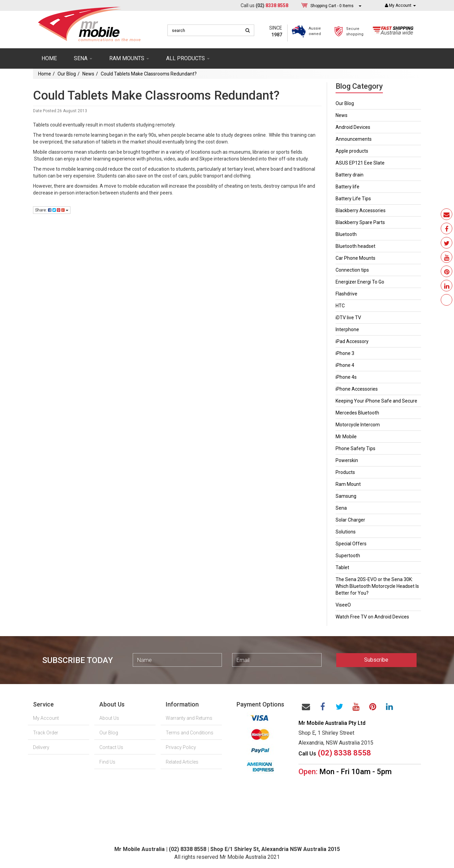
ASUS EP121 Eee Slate (360, 163)
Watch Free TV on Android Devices (372, 617)
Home (49, 58)
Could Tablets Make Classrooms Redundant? (149, 74)
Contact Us (111, 747)
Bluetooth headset (355, 246)
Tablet (342, 567)
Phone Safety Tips (355, 448)
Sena (341, 508)
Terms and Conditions (190, 733)
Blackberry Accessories (361, 210)
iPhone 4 (345, 365)
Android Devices (353, 127)
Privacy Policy (181, 747)
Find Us (107, 762)
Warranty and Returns (189, 718)
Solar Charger (350, 520)
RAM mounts (129, 58)
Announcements (354, 139)
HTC (340, 306)
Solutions (346, 532)
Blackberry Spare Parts (360, 222)
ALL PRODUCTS (188, 58)
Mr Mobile (346, 437)
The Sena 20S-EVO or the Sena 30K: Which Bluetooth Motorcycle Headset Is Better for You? (377, 586)
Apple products (352, 151)
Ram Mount (348, 484)
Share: (52, 210)
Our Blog (67, 74)
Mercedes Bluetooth (357, 413)
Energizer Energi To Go (360, 282)
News (88, 74)
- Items (332, 6)
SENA (83, 58)
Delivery (41, 747)
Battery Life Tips (353, 199)
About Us (109, 718)
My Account (46, 718)
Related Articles (182, 762)
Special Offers (351, 544)
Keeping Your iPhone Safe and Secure (376, 401)
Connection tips (352, 270)
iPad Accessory (352, 341)
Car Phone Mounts (355, 258)
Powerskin (347, 460)
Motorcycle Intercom (358, 425)
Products (345, 472)
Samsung (346, 496)
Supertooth (348, 556)
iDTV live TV (348, 318)
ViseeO (343, 605)
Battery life (347, 187)
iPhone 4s (346, 377)
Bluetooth (346, 234)
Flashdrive (346, 294)
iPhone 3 (345, 353)
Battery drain (350, 175)
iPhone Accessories (357, 389)
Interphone (347, 329)
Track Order (46, 733)
